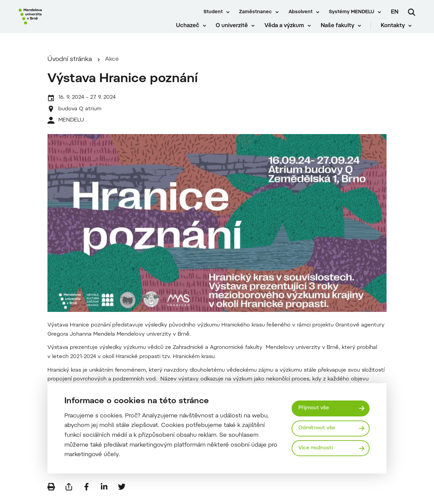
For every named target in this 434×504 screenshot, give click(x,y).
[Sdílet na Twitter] (122, 494)
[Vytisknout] (51, 494)
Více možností (317, 449)
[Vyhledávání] (412, 12)
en (395, 12)
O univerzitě (236, 31)
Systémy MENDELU (352, 12)
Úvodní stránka (70, 67)
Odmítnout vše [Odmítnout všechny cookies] (318, 428)
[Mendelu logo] (58, 21)
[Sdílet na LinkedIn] (104, 494)
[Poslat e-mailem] (69, 494)
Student (213, 12)
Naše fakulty (341, 31)
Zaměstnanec (255, 12)
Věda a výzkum (288, 31)
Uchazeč (192, 31)
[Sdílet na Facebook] (86, 494)
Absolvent (301, 12)
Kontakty (397, 31)
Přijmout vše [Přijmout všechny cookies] (315, 407)
